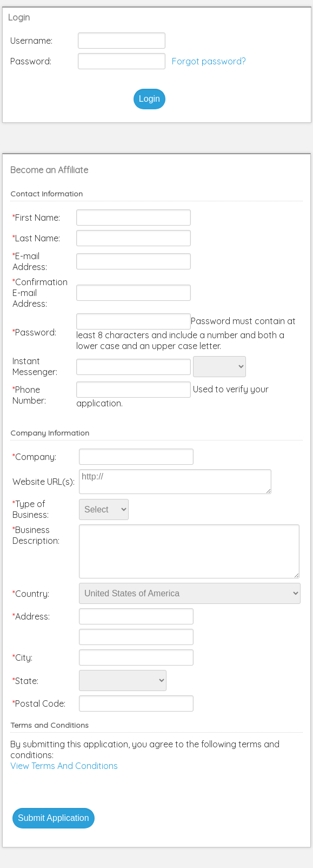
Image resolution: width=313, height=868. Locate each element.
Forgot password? (209, 61)
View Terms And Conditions (64, 766)
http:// (175, 482)
